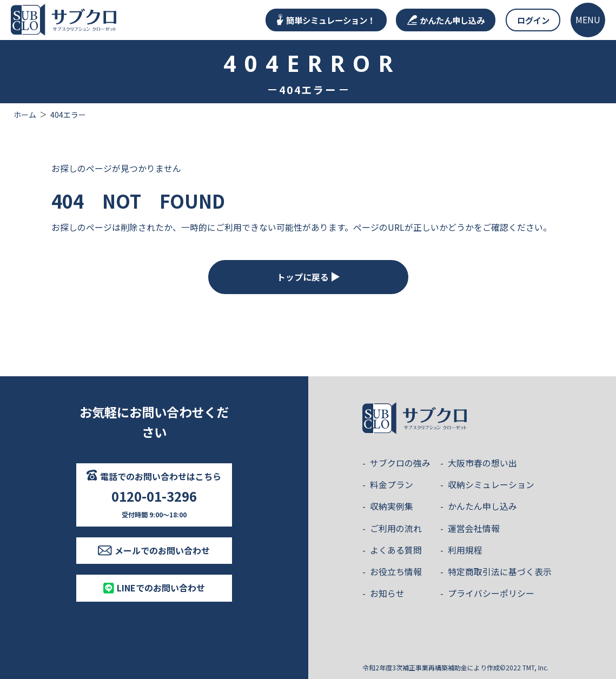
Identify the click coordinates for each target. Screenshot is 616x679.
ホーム (25, 115)
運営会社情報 (474, 528)
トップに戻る (308, 277)
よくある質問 (396, 550)
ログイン (533, 20)
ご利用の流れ (396, 528)
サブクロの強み (400, 463)
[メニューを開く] (588, 20)
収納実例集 (392, 506)
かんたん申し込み (446, 20)
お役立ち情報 (396, 572)
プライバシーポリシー (491, 593)
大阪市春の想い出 (482, 463)
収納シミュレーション (491, 485)
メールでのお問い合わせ (154, 550)
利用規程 (465, 550)
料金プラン (392, 485)
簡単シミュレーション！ (326, 20)
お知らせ (387, 593)
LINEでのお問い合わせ (154, 588)
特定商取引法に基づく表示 (500, 572)
